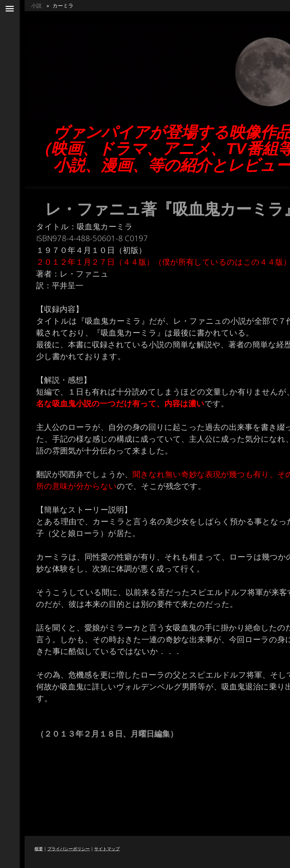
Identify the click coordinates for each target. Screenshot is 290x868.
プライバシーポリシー (69, 849)
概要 (39, 849)
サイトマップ (107, 849)
